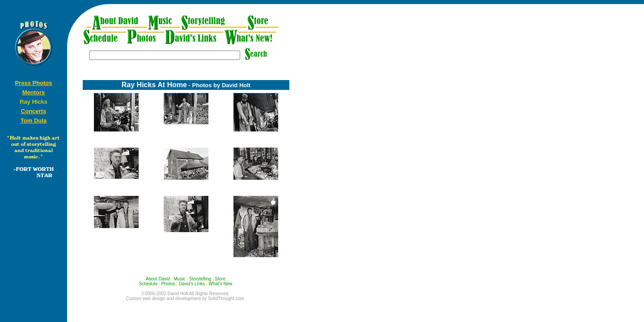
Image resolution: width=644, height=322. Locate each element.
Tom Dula (34, 121)
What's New (220, 284)
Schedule (148, 284)
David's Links (192, 284)
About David (158, 279)
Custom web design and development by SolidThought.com (185, 299)
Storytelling (200, 279)
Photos (168, 284)
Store (220, 279)
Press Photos (33, 83)
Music (179, 279)
